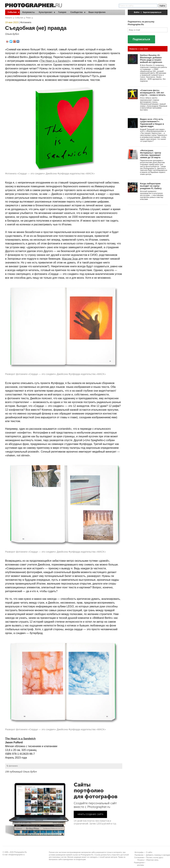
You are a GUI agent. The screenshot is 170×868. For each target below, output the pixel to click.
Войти (137, 12)
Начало (9, 18)
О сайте (149, 852)
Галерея (62, 12)
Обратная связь (152, 860)
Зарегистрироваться (152, 12)
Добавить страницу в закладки (158, 855)
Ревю (28, 18)
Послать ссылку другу (155, 857)
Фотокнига (26, 22)
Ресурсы (141, 860)
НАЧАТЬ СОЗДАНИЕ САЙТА (90, 814)
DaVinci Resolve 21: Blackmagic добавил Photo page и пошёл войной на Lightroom (151, 59)
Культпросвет (46, 12)
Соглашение (139, 857)
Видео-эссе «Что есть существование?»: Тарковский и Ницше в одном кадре (152, 123)
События (12, 12)
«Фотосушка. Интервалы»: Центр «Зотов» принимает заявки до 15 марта (151, 154)
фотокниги (13, 766)
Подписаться (141, 39)
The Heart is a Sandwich (55, 61)
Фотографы (139, 852)
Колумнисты (29, 12)
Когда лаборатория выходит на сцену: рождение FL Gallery (151, 186)
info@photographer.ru (17, 855)
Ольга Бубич (12, 34)
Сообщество (77, 12)
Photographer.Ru (20, 852)
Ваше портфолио (97, 12)
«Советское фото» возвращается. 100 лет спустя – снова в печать (153, 93)
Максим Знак (70, 259)
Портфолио (139, 855)
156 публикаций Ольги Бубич (21, 772)
